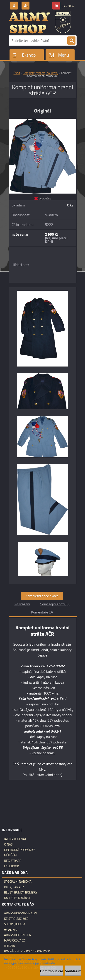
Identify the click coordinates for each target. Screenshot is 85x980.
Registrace (13, 861)
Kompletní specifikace (42, 596)
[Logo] (40, 22)
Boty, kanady (14, 887)
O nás (8, 844)
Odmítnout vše (52, 971)
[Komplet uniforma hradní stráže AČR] (43, 120)
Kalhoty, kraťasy (17, 898)
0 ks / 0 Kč (68, 6)
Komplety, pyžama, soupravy (41, 73)
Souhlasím (73, 971)
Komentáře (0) (42, 612)
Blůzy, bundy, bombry (21, 892)
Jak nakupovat (15, 839)
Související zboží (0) (55, 604)
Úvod (17, 73)
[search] (71, 41)
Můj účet (11, 855)
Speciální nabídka (18, 882)
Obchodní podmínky (19, 850)
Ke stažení (22, 604)
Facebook (12, 866)
